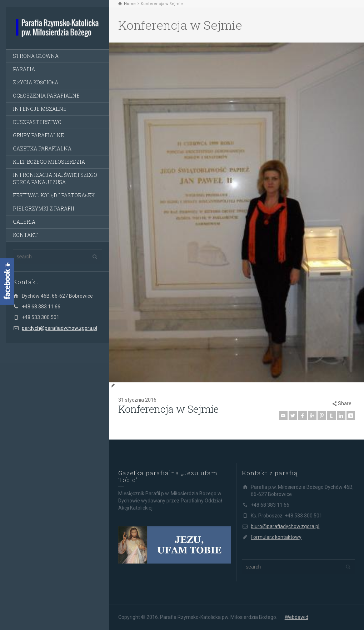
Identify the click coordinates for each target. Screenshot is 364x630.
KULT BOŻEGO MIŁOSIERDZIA (49, 162)
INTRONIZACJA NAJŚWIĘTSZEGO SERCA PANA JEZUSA (55, 178)
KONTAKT (25, 235)
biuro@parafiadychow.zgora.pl (285, 526)
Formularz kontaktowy (276, 537)
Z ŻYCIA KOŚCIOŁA (36, 82)
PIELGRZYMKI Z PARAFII (44, 209)
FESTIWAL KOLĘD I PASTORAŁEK (54, 195)
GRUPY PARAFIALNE (38, 135)
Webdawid (296, 617)
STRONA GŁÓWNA (36, 56)
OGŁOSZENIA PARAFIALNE (46, 96)
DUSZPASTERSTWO (37, 122)
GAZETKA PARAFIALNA (42, 148)
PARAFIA (24, 69)
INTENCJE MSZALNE (40, 109)
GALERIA (24, 222)
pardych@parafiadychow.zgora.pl (59, 328)
